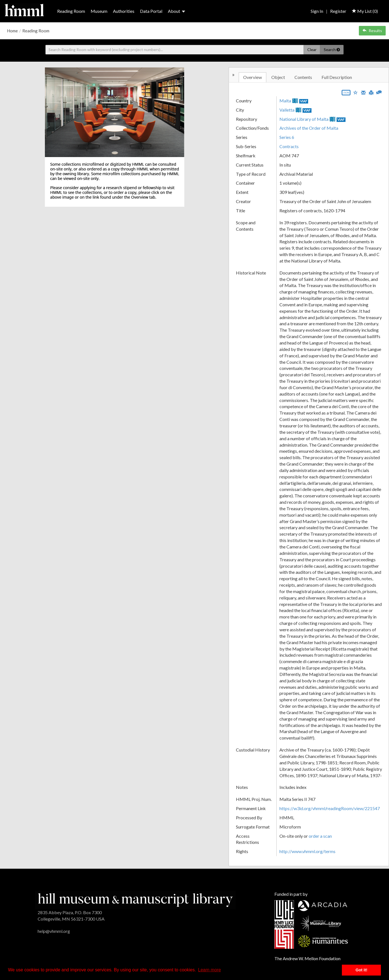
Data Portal (151, 11)
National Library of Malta (304, 119)
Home (12, 31)
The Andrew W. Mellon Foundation (307, 958)
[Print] (371, 92)
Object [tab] (278, 77)
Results (372, 31)
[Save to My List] (356, 92)
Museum (99, 11)
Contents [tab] (303, 77)
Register (338, 11)
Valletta (287, 110)
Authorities (124, 11)
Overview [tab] (253, 77)
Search (332, 50)
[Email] (363, 92)
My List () (365, 11)
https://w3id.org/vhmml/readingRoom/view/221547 (330, 808)
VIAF (304, 101)
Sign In (317, 11)
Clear (312, 50)
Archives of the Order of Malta (309, 128)
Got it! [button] (361, 970)
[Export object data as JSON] (346, 94)
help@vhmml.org (54, 931)
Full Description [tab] (337, 77)
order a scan (320, 836)
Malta (285, 101)
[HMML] (136, 900)
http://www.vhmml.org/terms (307, 851)
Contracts (289, 146)
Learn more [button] (209, 970)
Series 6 (287, 137)
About (177, 11)
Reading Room (71, 11)
